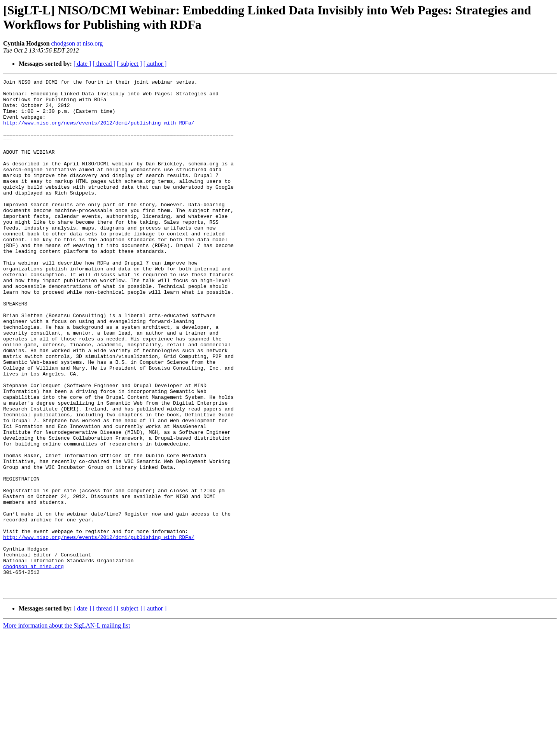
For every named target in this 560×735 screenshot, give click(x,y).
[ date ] (82, 64)
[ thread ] (104, 64)
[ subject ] (129, 64)
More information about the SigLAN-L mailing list (66, 728)
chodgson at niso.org (77, 43)
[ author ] (155, 64)
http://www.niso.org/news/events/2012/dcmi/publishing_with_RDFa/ (99, 132)
